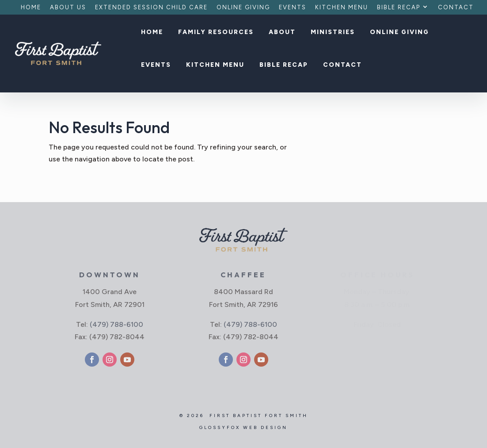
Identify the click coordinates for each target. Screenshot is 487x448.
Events (293, 8)
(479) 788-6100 (116, 324)
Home (31, 8)
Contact (456, 8)
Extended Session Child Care (151, 8)
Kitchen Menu (342, 8)
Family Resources (216, 33)
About (282, 33)
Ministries (333, 33)
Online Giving (243, 8)
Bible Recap (399, 8)
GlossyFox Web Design (243, 427)
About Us (68, 8)
